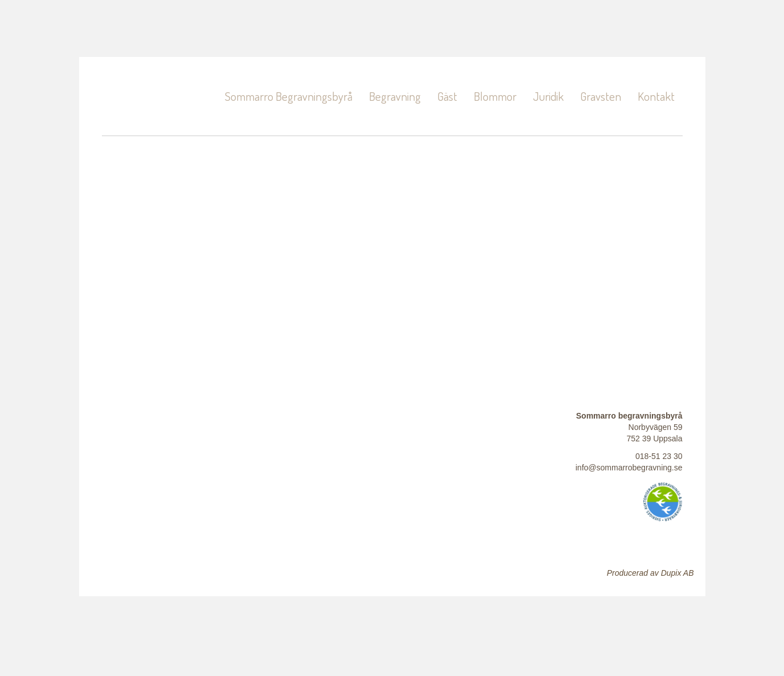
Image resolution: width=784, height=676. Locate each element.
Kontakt (656, 96)
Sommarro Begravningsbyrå (289, 96)
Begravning (395, 96)
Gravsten (601, 96)
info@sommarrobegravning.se (629, 468)
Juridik (548, 96)
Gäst (447, 96)
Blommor (495, 96)
